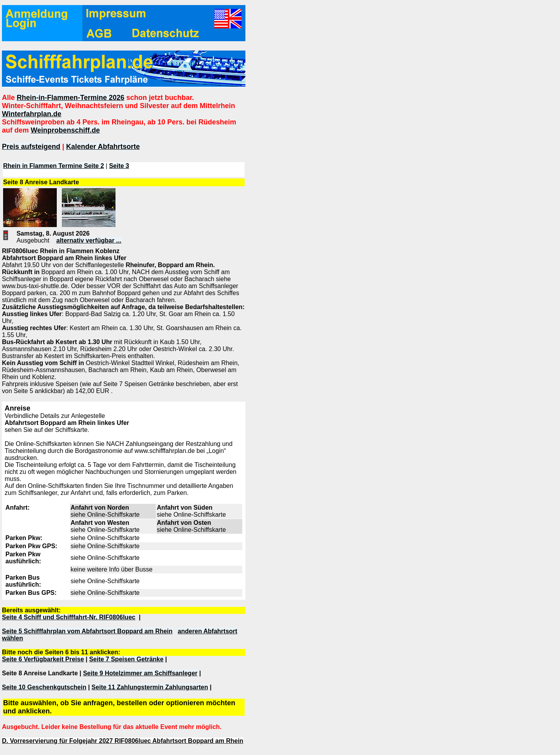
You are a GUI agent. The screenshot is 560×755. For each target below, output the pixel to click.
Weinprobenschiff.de (65, 130)
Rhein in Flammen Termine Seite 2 (53, 166)
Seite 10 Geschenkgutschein (44, 687)
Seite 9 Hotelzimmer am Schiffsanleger (140, 673)
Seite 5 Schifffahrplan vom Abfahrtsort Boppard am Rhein (87, 631)
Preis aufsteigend (31, 147)
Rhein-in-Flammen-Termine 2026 (71, 98)
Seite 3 (119, 166)
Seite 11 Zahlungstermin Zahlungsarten (150, 687)
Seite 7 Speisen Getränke (126, 659)
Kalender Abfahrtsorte (103, 147)
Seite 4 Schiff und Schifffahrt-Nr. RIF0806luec (69, 617)
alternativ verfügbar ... (89, 240)
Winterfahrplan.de (32, 114)
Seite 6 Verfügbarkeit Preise (43, 659)
